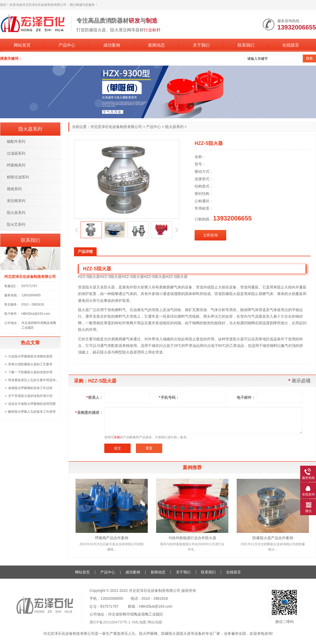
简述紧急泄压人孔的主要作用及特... (33, 380)
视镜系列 (14, 189)
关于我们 (201, 45)
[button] (77, 230)
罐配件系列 (16, 141)
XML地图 (139, 622)
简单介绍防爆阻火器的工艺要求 (30, 364)
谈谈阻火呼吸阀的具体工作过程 (31, 388)
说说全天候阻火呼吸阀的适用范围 (32, 404)
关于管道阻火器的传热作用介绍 (30, 396)
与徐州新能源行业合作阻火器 (192, 538)
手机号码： (169, 397)
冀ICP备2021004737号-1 (110, 622)
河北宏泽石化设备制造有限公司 (116, 127)
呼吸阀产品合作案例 (112, 538)
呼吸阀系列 (16, 165)
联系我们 (246, 45)
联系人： (95, 397)
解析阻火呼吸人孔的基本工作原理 (32, 412)
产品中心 (67, 45)
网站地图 (155, 622)
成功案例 (112, 45)
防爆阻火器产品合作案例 (273, 538)
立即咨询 (210, 235)
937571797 (29, 286)
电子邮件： (246, 397)
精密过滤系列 (18, 177)
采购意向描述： (89, 412)
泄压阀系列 (16, 201)
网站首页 (22, 45)
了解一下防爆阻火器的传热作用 (30, 372)
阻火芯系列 (16, 224)
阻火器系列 (174, 127)
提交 (117, 448)
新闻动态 (156, 45)
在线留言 (291, 45)
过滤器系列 (16, 153)
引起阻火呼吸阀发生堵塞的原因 (30, 356)
